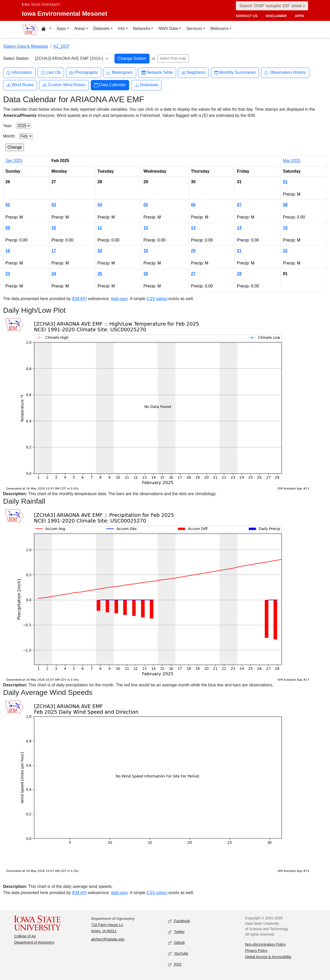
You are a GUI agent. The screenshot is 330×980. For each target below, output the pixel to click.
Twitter (176, 932)
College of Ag (25, 936)
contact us (246, 16)
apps (299, 16)
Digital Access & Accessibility (268, 957)
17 (54, 251)
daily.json (119, 299)
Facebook (179, 921)
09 (8, 228)
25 (100, 274)
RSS (175, 964)
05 (146, 205)
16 (8, 251)
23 (8, 274)
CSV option (157, 299)
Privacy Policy (256, 951)
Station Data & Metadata (26, 46)
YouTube (178, 954)
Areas (80, 29)
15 (285, 228)
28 (239, 274)
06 (193, 205)
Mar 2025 (292, 161)
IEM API (79, 299)
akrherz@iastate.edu (108, 939)
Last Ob (51, 73)
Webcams (220, 29)
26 (146, 274)
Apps (61, 29)
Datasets (101, 29)
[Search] (272, 6)
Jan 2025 (14, 161)
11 (100, 228)
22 (285, 251)
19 (146, 251)
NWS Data (168, 29)
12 (146, 228)
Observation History (285, 73)
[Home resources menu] (46, 29)
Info (121, 29)
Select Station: (16, 58)
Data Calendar (110, 85)
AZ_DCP (61, 46)
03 (54, 205)
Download (146, 85)
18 (100, 251)
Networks (142, 29)
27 (193, 274)
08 (285, 205)
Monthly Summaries (235, 73)
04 (100, 205)
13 (193, 228)
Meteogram (120, 73)
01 (285, 182)
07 (239, 205)
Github (176, 943)
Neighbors (193, 73)
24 (54, 274)
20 (193, 251)
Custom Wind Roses (64, 85)
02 (8, 205)
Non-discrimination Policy (265, 944)
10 (54, 228)
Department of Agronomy (34, 942)
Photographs (84, 73)
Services (194, 29)
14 (239, 228)
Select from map (173, 58)
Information (19, 73)
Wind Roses (20, 85)
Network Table (157, 73)
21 (239, 251)
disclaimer (276, 16)
